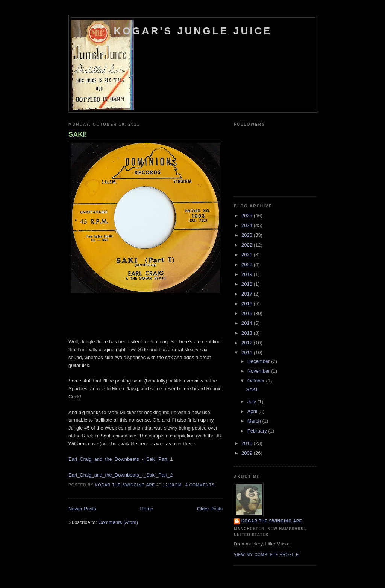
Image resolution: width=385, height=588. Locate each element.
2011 (248, 353)
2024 (248, 225)
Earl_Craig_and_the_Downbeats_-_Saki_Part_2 (121, 475)
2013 (248, 333)
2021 (248, 255)
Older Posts (210, 509)
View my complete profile (266, 555)
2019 (248, 274)
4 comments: (201, 485)
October (257, 381)
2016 (248, 304)
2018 (248, 284)
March (255, 421)
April (253, 411)
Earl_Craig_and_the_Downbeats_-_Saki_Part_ (119, 459)
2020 (248, 264)
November (259, 371)
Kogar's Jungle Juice (193, 31)
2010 (248, 443)
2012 (248, 343)
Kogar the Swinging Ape (272, 521)
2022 (248, 245)
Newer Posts (82, 509)
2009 (248, 453)
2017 (248, 294)
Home (147, 509)
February (258, 431)
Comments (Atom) (118, 522)
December (259, 361)
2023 (248, 235)
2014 (248, 323)
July (252, 401)
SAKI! (78, 134)
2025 (248, 216)
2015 (248, 313)
